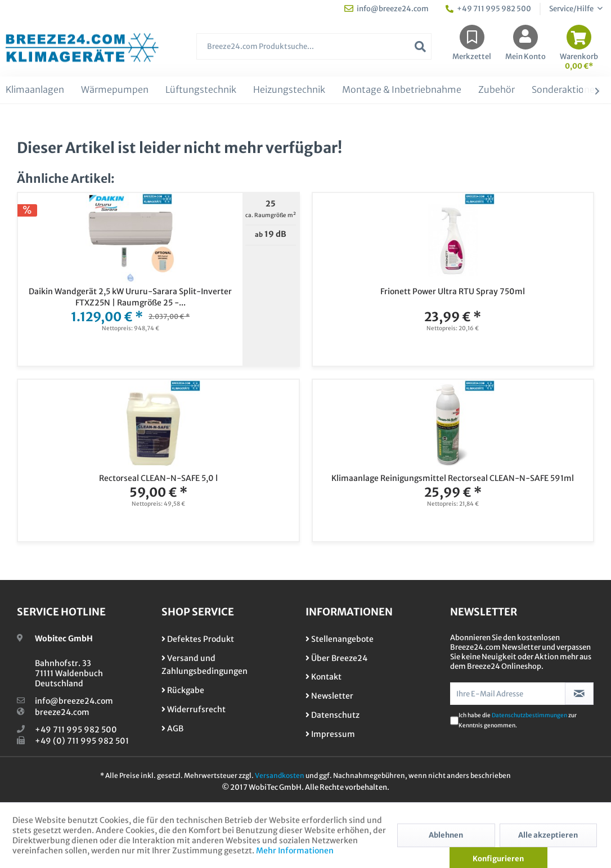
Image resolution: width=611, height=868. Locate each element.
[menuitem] (314, 52)
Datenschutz (333, 715)
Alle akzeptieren (548, 835)
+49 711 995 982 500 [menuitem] (488, 9)
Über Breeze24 (336, 658)
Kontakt (324, 677)
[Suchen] (420, 46)
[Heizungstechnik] (289, 90)
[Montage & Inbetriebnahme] (402, 90)
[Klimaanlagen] (35, 90)
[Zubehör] (497, 90)
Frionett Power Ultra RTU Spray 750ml (453, 291)
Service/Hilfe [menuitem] (572, 9)
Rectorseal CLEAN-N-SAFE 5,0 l (158, 478)
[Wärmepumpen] (115, 90)
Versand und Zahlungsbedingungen (205, 665)
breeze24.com (62, 712)
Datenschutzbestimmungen (529, 715)
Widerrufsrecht (194, 709)
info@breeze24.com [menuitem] (387, 9)
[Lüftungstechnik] (201, 90)
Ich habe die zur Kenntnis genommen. (518, 720)
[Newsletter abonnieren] (579, 694)
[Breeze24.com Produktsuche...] (314, 46)
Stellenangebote (340, 639)
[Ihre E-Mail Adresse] (508, 694)
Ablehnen (446, 835)
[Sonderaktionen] (566, 90)
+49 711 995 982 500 (76, 730)
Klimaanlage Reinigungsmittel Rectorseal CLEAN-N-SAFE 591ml (453, 478)
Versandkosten (280, 775)
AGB (172, 728)
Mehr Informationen (295, 851)
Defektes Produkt (198, 639)
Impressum (330, 734)
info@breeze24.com (74, 701)
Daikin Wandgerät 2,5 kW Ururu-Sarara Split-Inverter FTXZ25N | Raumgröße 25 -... (130, 297)
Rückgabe (183, 690)
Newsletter (329, 696)
